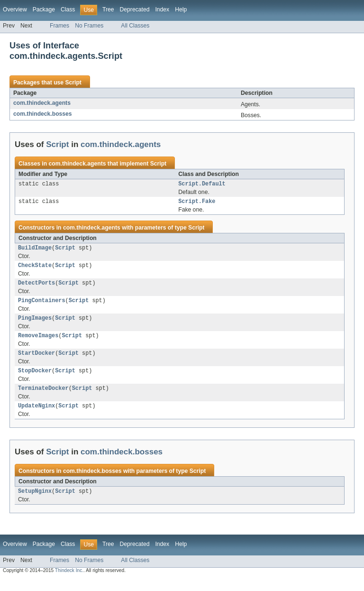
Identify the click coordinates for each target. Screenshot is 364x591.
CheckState (35, 269)
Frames (59, 26)
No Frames (89, 26)
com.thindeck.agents (42, 103)
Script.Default (202, 185)
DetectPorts (36, 287)
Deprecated (135, 9)
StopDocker (35, 380)
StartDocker (36, 361)
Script (73, 83)
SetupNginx (35, 503)
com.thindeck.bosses (43, 114)
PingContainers (42, 306)
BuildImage (35, 250)
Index (162, 9)
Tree (108, 9)
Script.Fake (197, 203)
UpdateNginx (36, 417)
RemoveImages (38, 343)
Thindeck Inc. (69, 583)
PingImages (35, 324)
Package (44, 9)
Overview (15, 9)
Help (181, 9)
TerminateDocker (43, 398)
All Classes (135, 26)
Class (68, 9)
